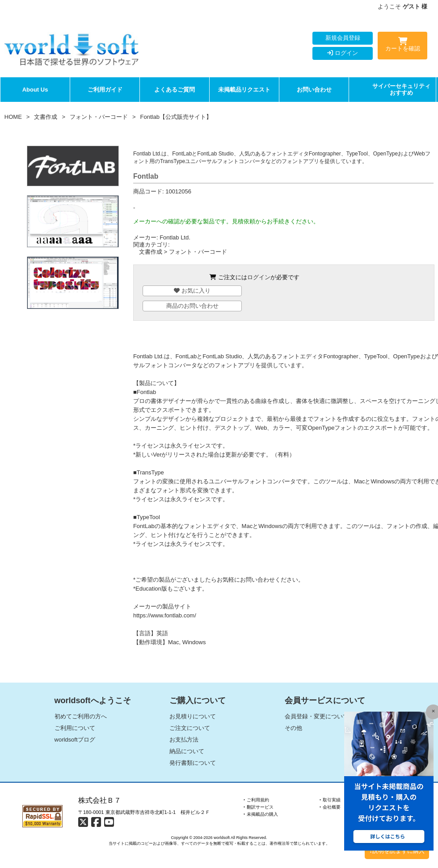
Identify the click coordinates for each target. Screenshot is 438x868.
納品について (187, 751)
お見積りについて (193, 716)
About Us (35, 90)
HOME (13, 117)
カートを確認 (402, 46)
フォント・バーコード (99, 117)
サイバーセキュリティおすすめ (401, 90)
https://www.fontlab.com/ (165, 615)
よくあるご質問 (175, 90)
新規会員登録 (343, 38)
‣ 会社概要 (330, 807)
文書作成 (46, 117)
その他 (293, 728)
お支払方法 (184, 740)
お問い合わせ (314, 90)
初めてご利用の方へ (81, 716)
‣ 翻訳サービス (259, 807)
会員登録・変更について (317, 716)
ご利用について (75, 728)
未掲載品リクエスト (244, 90)
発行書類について (193, 763)
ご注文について (190, 728)
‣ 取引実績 (330, 800)
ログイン (343, 53)
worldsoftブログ (75, 740)
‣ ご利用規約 (256, 800)
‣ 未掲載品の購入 (261, 814)
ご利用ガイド (105, 90)
